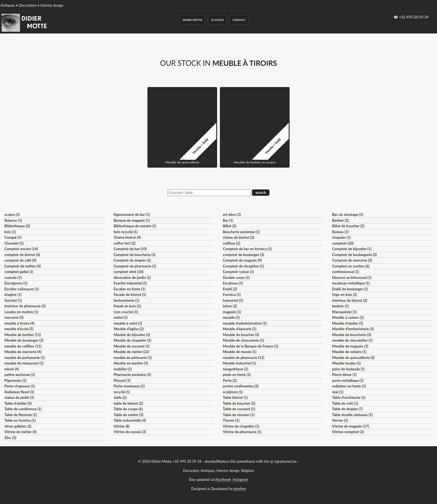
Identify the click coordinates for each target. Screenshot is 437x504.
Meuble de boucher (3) (241, 335)
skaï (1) (338, 392)
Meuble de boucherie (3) (352, 335)
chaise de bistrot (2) (239, 237)
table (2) (120, 397)
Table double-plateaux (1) (353, 415)
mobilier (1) (123, 369)
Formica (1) (232, 295)
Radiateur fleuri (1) (19, 392)
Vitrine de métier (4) (21, 432)
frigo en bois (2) (345, 295)
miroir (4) (12, 369)
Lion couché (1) (126, 312)
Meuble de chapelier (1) (133, 340)
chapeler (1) (342, 237)
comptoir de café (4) (20, 260)
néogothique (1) (236, 369)
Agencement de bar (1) (132, 214)
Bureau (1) (340, 232)
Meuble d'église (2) (129, 329)
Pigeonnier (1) (16, 380)
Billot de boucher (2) (348, 226)
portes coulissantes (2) (241, 386)
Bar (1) (228, 220)
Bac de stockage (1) (348, 214)
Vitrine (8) (122, 426)
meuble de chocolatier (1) (353, 340)
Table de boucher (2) (239, 403)
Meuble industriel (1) (240, 363)
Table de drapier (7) (348, 409)
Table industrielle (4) (130, 420)
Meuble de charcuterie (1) (244, 340)
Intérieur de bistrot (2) (350, 300)
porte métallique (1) (348, 380)
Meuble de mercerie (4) (23, 352)
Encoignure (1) (16, 283)
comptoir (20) (343, 243)
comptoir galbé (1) (19, 272)
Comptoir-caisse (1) (239, 272)
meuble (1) (231, 317)
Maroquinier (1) (345, 312)
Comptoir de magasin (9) (242, 260)
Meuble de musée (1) (240, 352)
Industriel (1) (233, 300)
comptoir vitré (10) (129, 272)
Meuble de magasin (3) (350, 346)
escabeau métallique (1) (351, 283)
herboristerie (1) (127, 300)
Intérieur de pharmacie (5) (25, 306)
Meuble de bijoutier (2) (132, 335)
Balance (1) (13, 220)
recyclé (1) (122, 392)
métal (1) (121, 317)
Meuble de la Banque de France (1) (251, 346)
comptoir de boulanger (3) (244, 255)
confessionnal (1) (346, 272)
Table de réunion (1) (239, 415)
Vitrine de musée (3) (130, 432)
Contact (239, 20)
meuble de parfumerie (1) (25, 358)
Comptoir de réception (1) (244, 266)
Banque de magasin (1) (132, 220)
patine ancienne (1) (20, 375)
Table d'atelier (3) (18, 403)
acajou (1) (12, 214)
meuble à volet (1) (128, 323)
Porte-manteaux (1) (129, 386)
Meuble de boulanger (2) (24, 340)
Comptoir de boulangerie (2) (355, 255)
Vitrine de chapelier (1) (241, 426)
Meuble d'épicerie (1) (240, 329)
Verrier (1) (340, 420)
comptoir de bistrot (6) (22, 255)
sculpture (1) (233, 392)
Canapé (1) (13, 237)
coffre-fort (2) (125, 243)
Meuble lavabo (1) (347, 363)
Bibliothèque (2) (17, 226)
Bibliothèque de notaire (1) (135, 226)
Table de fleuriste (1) (21, 415)
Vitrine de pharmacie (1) (242, 432)
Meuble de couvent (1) (132, 346)
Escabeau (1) (233, 283)
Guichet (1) (13, 300)
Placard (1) (122, 380)
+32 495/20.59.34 (414, 17)
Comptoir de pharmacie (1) (135, 266)
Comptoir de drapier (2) (132, 260)
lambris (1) (341, 306)
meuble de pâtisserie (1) (133, 358)
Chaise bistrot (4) (127, 237)
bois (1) (10, 232)
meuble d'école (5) (19, 329)
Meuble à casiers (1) (348, 317)
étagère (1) (13, 295)
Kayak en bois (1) (127, 306)
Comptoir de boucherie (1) (135, 255)
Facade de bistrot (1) (130, 295)
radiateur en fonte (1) (349, 386)
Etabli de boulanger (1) (350, 289)
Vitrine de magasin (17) (351, 426)
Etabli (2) (230, 289)
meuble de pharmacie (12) (244, 358)
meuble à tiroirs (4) (20, 323)
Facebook (223, 479)
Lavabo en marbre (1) (21, 312)
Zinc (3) (10, 438)
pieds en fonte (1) (237, 375)
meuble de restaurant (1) (24, 363)
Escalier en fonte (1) (129, 289)
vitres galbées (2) (18, 426)
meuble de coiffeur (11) (23, 346)
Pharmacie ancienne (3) (132, 375)
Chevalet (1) (14, 243)
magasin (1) (232, 312)
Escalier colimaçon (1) (22, 289)
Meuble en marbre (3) (131, 363)
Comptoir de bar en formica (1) (247, 249)
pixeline (240, 489)
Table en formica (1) (20, 420)
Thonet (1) (231, 420)
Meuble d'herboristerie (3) (353, 329)
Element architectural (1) (352, 278)
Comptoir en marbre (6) (351, 266)
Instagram (241, 479)
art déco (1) (232, 214)
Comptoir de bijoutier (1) (352, 249)
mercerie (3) (14, 317)
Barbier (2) (341, 220)
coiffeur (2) (232, 243)
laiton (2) (230, 306)
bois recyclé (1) (126, 232)
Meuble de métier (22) (132, 352)
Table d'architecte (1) (349, 397)
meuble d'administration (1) (245, 323)
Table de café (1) (345, 403)
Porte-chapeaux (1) (20, 386)
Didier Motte (192, 20)
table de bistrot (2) (128, 403)
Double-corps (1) (236, 278)
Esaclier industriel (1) (130, 283)
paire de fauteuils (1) (349, 369)
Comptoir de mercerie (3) (352, 260)
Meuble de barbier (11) (23, 335)
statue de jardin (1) (19, 397)
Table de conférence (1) (23, 409)
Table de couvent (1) (239, 409)
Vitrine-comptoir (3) (348, 432)
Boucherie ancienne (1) (241, 232)
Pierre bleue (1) (344, 375)
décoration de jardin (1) (132, 278)
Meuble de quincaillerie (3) (353, 358)
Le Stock (217, 20)
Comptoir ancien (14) (21, 249)
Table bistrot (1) (236, 397)
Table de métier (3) (129, 415)
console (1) (13, 278)
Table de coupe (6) (128, 409)
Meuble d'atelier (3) (348, 323)
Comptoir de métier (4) (23, 266)
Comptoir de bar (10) (130, 249)
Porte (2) (230, 380)
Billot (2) (230, 226)
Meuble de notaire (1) (349, 352)
